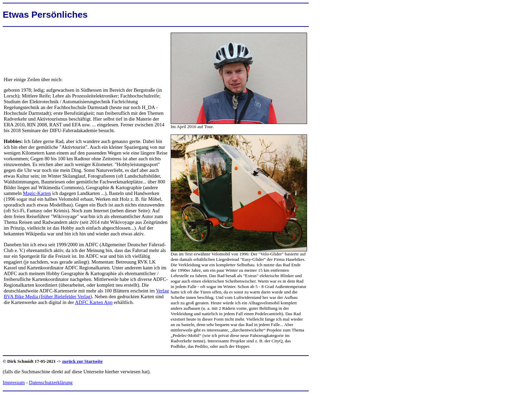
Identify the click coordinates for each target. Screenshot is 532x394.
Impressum (14, 382)
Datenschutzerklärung (51, 382)
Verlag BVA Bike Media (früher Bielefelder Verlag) (86, 294)
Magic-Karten (37, 193)
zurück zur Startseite (82, 361)
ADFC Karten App (94, 302)
